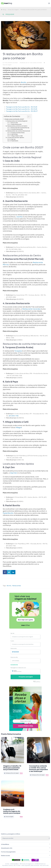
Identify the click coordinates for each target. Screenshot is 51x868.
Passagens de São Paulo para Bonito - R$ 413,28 (22, 107)
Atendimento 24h (7, 848)
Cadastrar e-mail (26, 726)
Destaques (8, 773)
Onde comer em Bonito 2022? (14, 119)
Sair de (12, 633)
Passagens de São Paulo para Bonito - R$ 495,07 (22, 111)
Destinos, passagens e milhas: (11, 834)
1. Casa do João (14, 123)
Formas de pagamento (8, 852)
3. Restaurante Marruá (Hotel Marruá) (19, 128)
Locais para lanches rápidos (16, 138)
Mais (21, 773)
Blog (5, 10)
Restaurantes (17, 586)
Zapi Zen (14, 473)
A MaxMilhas (5, 844)
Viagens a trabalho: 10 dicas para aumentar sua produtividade (12, 768)
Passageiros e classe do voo (18, 668)
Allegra (19, 428)
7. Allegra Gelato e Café (16, 136)
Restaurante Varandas (31, 309)
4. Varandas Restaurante (16, 129)
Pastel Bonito (8, 513)
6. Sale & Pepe (14, 134)
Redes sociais (5, 856)
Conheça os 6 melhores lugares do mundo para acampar (12, 811)
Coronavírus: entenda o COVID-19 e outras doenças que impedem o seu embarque (38, 769)
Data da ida (14, 648)
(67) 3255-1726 (14, 416)
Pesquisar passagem (26, 677)
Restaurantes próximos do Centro (17, 126)
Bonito (23, 82)
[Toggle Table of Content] (28, 117)
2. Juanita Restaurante (16, 124)
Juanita (19, 217)
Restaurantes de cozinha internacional (19, 131)
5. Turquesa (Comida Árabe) (17, 133)
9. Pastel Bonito (14, 141)
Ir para (12, 641)
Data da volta (14, 657)
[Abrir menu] (49, 4)
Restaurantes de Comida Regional (17, 121)
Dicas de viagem (13, 10)
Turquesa (18, 351)
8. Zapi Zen (13, 139)
